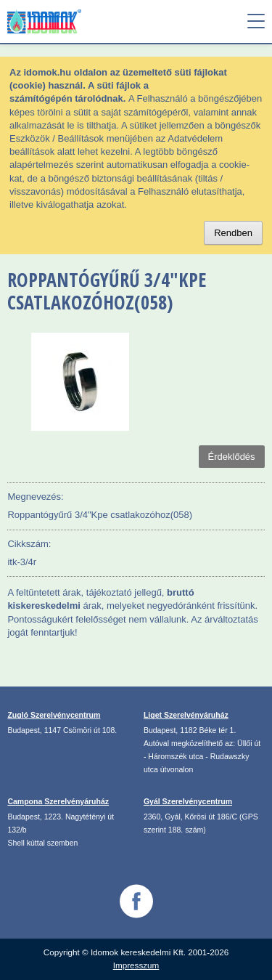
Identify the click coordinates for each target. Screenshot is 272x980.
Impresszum (136, 965)
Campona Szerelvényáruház (58, 801)
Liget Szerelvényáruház (186, 715)
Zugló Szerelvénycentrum (54, 715)
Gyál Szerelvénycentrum (188, 801)
